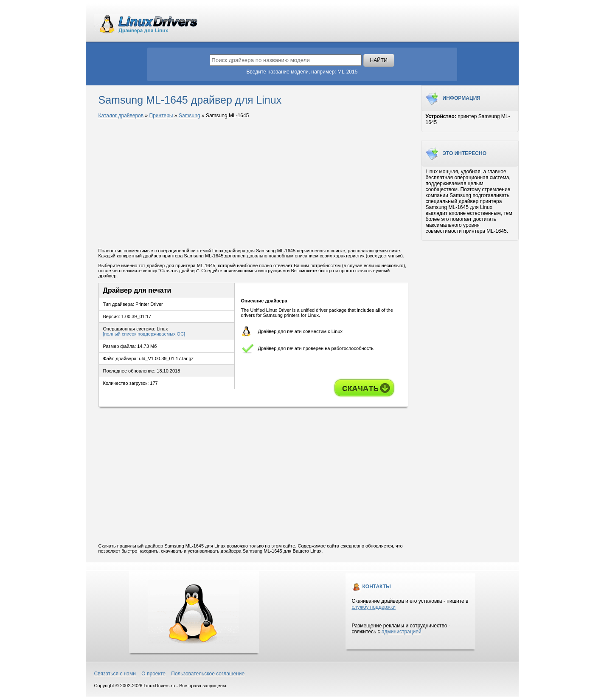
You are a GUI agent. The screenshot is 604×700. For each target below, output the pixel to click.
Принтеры (161, 116)
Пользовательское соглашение (208, 674)
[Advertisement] (253, 184)
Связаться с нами (115, 674)
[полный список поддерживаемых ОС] (144, 334)
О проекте (153, 674)
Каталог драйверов (121, 116)
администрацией (402, 632)
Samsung (190, 116)
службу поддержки (374, 607)
